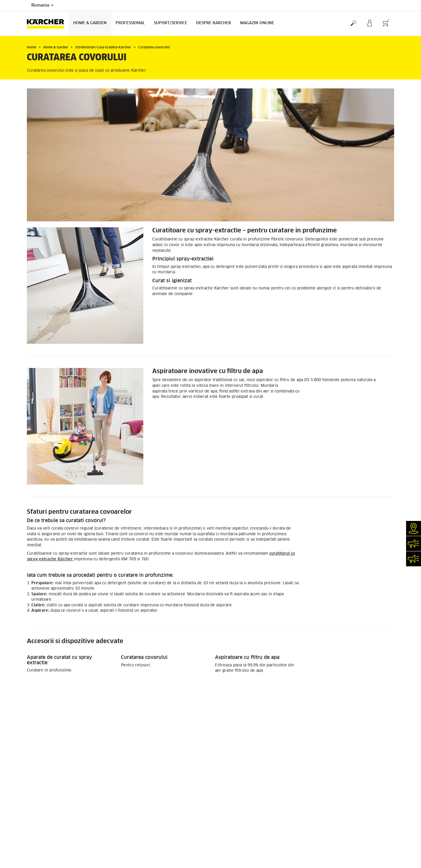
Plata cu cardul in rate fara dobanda (59, 744)
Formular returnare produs (50, 734)
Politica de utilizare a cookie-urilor (340, 821)
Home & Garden (90, 23)
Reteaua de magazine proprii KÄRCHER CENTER (257, 796)
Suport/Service (170, 23)
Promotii (34, 713)
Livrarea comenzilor (45, 723)
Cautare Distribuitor (233, 806)
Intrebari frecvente (326, 832)
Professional (130, 23)
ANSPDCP (318, 816)
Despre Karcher (214, 23)
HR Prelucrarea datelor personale (339, 806)
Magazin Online (257, 23)
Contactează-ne (229, 826)
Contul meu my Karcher (48, 729)
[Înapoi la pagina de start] (48, 23)
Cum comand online (44, 718)
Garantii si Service (231, 801)
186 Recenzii (321, 732)
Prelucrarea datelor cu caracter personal (345, 801)
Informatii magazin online (50, 749)
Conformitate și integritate (333, 837)
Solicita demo (227, 821)
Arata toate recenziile (328, 737)
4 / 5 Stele (318, 727)
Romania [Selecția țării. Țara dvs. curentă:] (42, 5)
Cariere (221, 811)
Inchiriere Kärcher (231, 816)
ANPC (314, 811)
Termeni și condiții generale (334, 826)
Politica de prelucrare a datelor (337, 796)
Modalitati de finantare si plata (55, 739)
